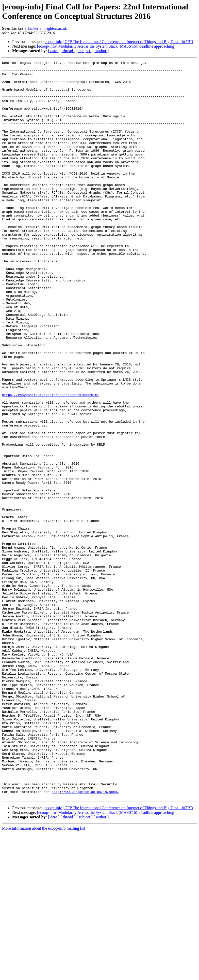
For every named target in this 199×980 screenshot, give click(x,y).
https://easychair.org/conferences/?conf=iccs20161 (51, 462)
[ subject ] (85, 51)
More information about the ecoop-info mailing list (44, 976)
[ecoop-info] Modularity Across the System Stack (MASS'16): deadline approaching (106, 46)
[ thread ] (68, 51)
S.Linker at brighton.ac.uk (46, 28)
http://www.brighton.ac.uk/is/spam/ (85, 938)
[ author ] (101, 51)
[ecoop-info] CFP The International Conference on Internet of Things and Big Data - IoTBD (118, 42)
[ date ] (54, 51)
